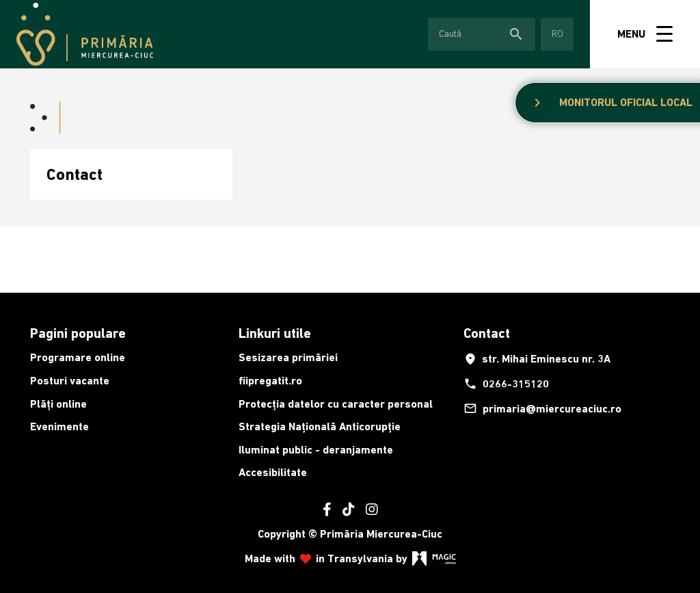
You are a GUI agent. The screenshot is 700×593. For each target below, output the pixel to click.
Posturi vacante (70, 381)
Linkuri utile (275, 333)
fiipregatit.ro (270, 381)
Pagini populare (78, 333)
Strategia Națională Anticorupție (320, 426)
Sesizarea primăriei (288, 357)
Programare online (78, 357)
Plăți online (58, 404)
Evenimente (59, 426)
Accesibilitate (273, 472)
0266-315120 (506, 384)
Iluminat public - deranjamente (316, 450)
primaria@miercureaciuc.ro (542, 408)
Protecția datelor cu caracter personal (336, 404)
